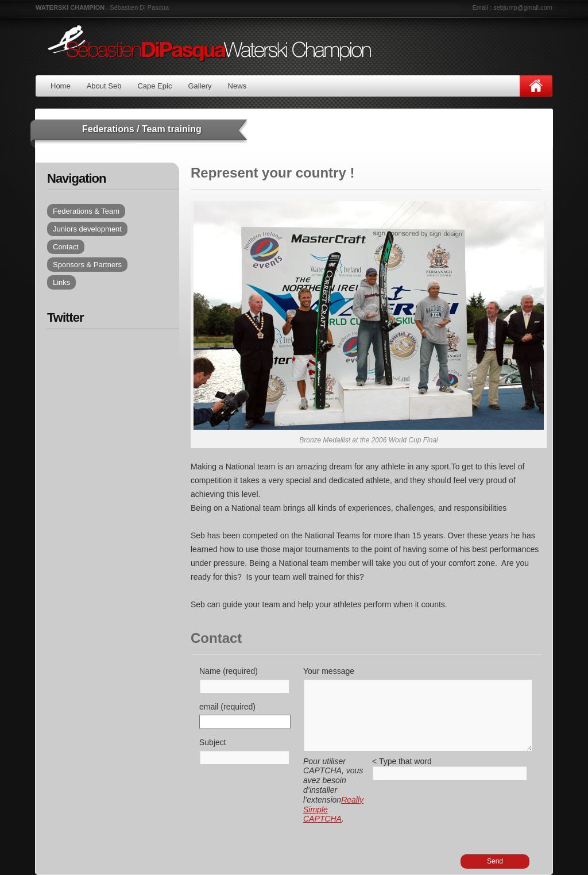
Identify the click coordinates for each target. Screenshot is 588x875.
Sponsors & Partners (87, 265)
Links (61, 282)
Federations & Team (86, 211)
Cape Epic (154, 86)
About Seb (104, 86)
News (237, 86)
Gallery (200, 86)
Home (61, 86)
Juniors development (87, 229)
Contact (66, 247)
